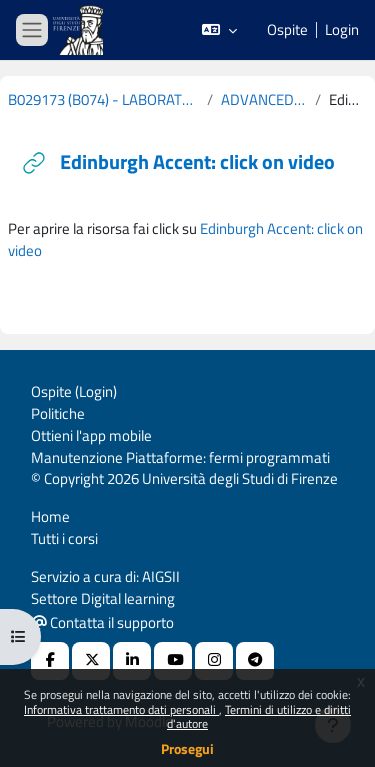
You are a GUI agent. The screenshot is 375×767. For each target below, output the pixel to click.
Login (342, 30)
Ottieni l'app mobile (91, 435)
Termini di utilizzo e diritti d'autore (259, 716)
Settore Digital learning (103, 598)
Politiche (58, 413)
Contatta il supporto (103, 622)
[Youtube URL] (173, 661)
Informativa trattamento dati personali (121, 709)
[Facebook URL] (50, 661)
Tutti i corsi (64, 538)
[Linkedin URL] (132, 661)
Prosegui (187, 748)
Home (50, 516)
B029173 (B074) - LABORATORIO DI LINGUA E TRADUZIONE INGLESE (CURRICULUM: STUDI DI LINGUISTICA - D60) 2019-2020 (103, 100)
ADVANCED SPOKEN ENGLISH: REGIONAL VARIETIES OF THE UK (264, 100)
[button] (219, 30)
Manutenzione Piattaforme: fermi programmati (180, 457)
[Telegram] (255, 661)
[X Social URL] (91, 661)
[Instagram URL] (214, 661)
